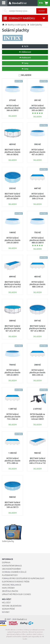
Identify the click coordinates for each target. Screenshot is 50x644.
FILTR (25, 46)
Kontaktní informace (12, 566)
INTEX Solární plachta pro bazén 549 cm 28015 (13, 373)
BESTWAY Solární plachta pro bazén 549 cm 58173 (13, 505)
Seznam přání (8, 609)
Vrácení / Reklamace (12, 585)
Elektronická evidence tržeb (16, 582)
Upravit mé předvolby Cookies (16, 594)
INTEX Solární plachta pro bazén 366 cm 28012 (13, 108)
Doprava (6, 562)
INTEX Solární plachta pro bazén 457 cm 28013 (37, 152)
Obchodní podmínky (11, 569)
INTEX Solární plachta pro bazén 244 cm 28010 (13, 240)
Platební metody (10, 575)
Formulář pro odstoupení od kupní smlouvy (23, 578)
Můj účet (6, 603)
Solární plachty (36, 25)
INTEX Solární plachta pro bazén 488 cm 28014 (37, 240)
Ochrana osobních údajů (14, 572)
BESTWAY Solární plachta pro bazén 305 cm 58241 (13, 196)
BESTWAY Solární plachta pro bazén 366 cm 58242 (13, 152)
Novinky (6, 612)
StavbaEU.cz (22, 619)
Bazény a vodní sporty (17, 25)
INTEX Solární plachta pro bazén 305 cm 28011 (37, 108)
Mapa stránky (8, 588)
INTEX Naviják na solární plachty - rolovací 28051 (37, 417)
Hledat (42, 11)
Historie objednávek (12, 606)
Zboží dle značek (10, 591)
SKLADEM (26, 75)
